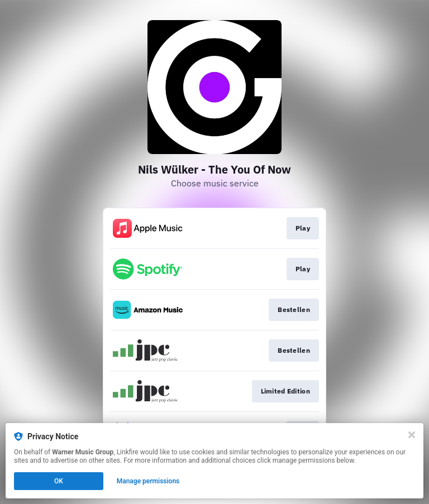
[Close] (412, 435)
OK (59, 481)
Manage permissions (148, 481)
